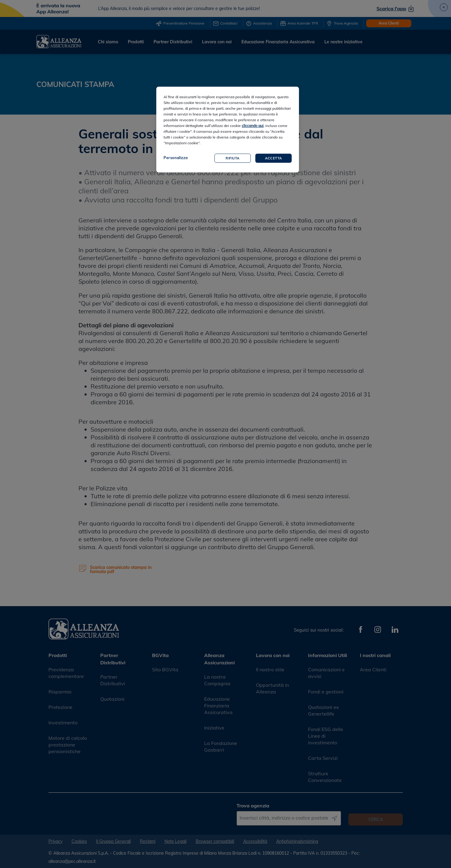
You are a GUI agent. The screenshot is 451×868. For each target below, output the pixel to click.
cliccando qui (253, 126)
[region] (228, 130)
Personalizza (176, 158)
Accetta (274, 158)
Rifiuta (233, 158)
